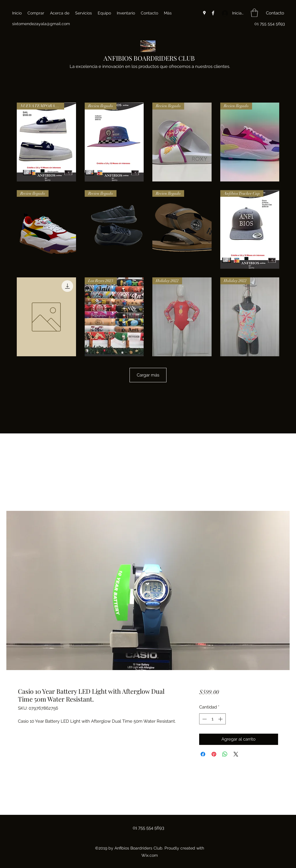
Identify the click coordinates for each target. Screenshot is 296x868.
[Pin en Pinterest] (214, 754)
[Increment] (221, 719)
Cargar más (148, 375)
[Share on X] (236, 754)
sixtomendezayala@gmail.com (41, 24)
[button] (254, 13)
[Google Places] (204, 13)
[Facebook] (213, 13)
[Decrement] (204, 719)
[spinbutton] (212, 719)
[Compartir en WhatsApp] (225, 754)
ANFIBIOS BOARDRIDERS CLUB (149, 58)
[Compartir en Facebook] (203, 754)
